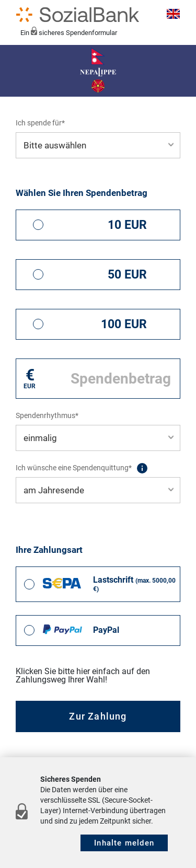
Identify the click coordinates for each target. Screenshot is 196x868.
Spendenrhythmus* (47, 415)
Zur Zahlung (98, 716)
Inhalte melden (124, 843)
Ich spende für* (40, 123)
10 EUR (127, 225)
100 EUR (124, 324)
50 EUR (127, 275)
